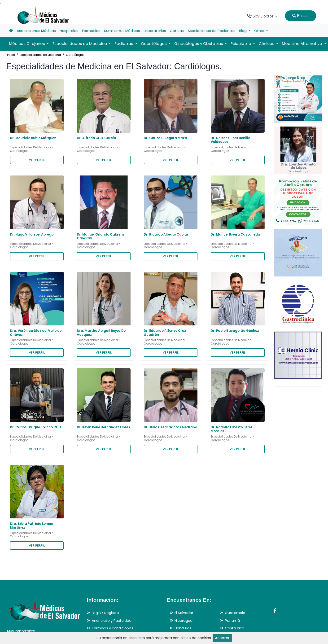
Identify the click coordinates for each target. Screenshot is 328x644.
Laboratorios (155, 31)
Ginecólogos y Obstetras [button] (199, 44)
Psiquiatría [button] (241, 44)
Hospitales (69, 31)
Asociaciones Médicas (36, 31)
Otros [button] (260, 31)
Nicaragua (184, 620)
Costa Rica (235, 628)
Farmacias (91, 31)
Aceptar (222, 638)
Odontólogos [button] (154, 44)
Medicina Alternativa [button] (302, 44)
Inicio (11, 55)
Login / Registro (105, 613)
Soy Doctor (263, 16)
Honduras (183, 628)
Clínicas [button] (267, 44)
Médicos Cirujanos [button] (27, 44)
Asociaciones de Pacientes (211, 31)
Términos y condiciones (112, 628)
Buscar (301, 16)
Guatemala (235, 613)
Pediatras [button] (124, 44)
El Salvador (184, 613)
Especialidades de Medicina (40, 55)
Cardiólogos (75, 55)
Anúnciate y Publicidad (112, 620)
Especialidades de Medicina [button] (80, 44)
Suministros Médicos (122, 31)
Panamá (232, 620)
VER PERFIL (37, 160)
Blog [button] (243, 31)
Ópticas (177, 31)
